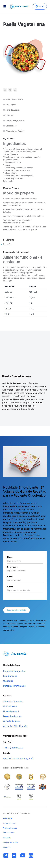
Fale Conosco (10, 676)
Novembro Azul (11, 711)
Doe (41, 7)
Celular (10, 586)
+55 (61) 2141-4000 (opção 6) (18, 759)
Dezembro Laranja (12, 716)
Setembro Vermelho (13, 702)
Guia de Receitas (12, 721)
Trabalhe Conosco (10, 828)
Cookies (6, 847)
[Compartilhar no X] (5, 90)
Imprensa (7, 838)
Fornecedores (8, 833)
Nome (10, 557)
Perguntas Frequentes (14, 671)
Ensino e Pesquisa (10, 823)
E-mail (10, 577)
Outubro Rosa (10, 707)
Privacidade (8, 818)
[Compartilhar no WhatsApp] (15, 90)
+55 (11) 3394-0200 (13, 748)
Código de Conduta (11, 842)
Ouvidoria (8, 681)
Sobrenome (12, 567)
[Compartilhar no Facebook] (10, 90)
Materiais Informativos (14, 686)
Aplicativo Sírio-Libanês (15, 726)
